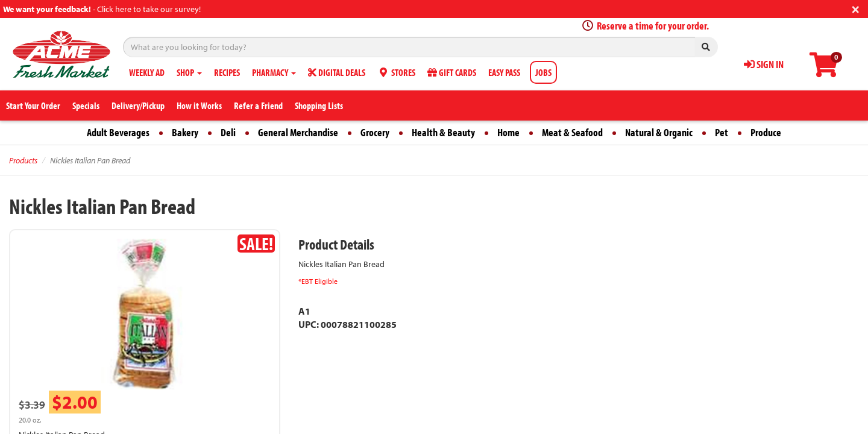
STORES (396, 72)
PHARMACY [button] (274, 72)
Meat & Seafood (572, 132)
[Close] (856, 8)
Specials (86, 105)
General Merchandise (298, 132)
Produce (766, 132)
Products (23, 160)
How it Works (199, 105)
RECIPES (227, 72)
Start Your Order (33, 105)
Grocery (375, 132)
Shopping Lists (319, 105)
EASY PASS (504, 72)
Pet (722, 132)
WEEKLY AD (147, 72)
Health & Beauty (443, 132)
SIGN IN (764, 64)
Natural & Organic (659, 132)
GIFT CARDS (452, 72)
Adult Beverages (118, 132)
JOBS (543, 72)
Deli (228, 132)
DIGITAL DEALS (337, 72)
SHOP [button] (189, 72)
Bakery (185, 132)
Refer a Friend (258, 105)
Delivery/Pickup (138, 105)
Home (508, 132)
